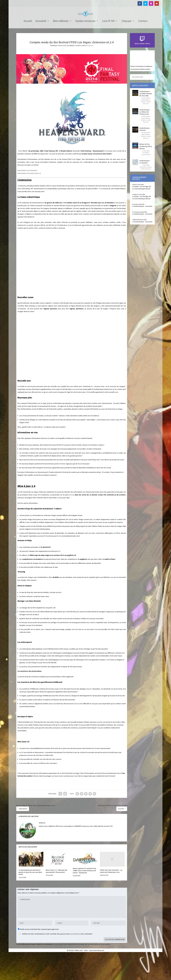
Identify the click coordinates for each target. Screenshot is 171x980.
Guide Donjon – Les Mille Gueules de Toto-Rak (146, 120)
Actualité (41, 47)
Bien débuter (61, 47)
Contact (143, 47)
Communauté (146, 181)
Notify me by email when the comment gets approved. (38, 955)
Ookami (60, 72)
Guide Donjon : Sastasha (143, 232)
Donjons (143, 128)
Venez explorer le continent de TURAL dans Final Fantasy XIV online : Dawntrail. (84, 897)
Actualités (77, 72)
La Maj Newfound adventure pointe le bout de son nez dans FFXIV (30, 898)
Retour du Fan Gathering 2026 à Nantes (146, 172)
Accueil (28, 47)
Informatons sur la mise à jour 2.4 (29, 199)
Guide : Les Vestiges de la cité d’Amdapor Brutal (142, 214)
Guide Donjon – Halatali (145, 155)
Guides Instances (85, 47)
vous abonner (75, 960)
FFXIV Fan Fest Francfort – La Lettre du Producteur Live (111, 897)
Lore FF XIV (108, 47)
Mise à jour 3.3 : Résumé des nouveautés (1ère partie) (57, 897)
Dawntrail (143, 193)
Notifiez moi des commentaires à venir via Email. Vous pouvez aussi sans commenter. (55, 960)
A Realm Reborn (146, 125)
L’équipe (126, 47)
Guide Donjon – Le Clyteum (145, 188)
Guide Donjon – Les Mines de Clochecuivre (145, 138)
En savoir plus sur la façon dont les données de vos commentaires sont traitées (82, 970)
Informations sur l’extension (27, 197)
